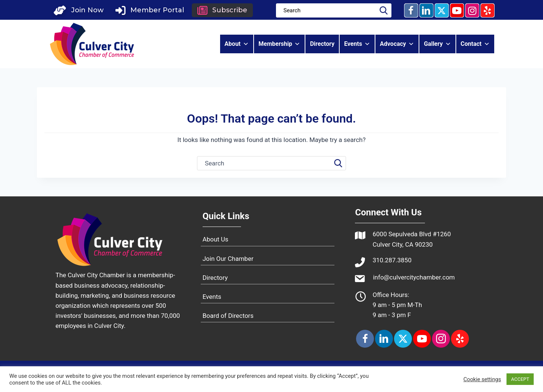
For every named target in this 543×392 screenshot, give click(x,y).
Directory (322, 44)
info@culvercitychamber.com (414, 277)
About (237, 44)
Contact (475, 44)
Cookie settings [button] (482, 379)
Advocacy (397, 44)
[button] (79, 10)
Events (357, 44)
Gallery (437, 44)
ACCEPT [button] (520, 379)
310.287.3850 (392, 260)
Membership (279, 44)
